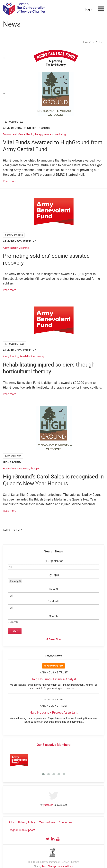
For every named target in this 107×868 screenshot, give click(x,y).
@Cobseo (48, 805)
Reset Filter (55, 639)
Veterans (49, 134)
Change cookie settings (61, 866)
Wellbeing (60, 134)
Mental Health (26, 134)
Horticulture (9, 469)
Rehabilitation (27, 356)
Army (6, 248)
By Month (54, 601)
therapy (38, 134)
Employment (10, 134)
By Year (53, 589)
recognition (23, 469)
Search (53, 616)
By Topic (54, 575)
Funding (14, 356)
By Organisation (54, 561)
